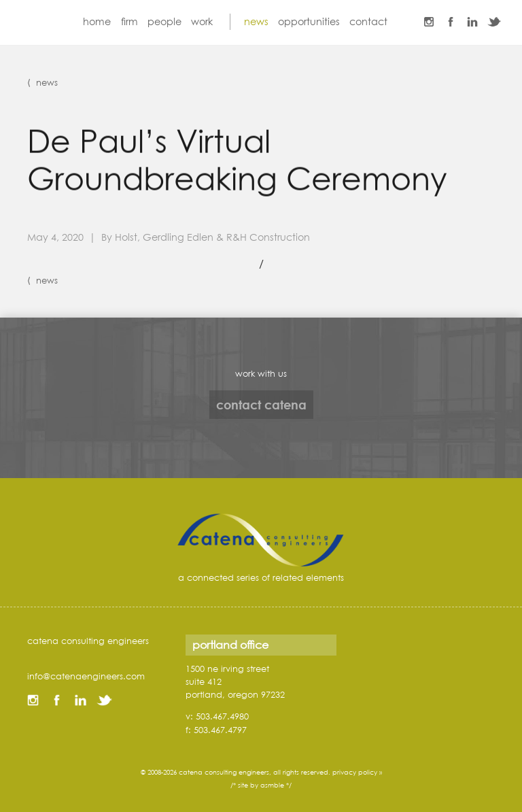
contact (368, 21)
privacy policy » (357, 772)
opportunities (309, 21)
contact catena (261, 405)
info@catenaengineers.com (86, 676)
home (97, 21)
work (202, 21)
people (164, 21)
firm (129, 21)
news (256, 21)
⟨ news (42, 82)
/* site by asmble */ (261, 785)
